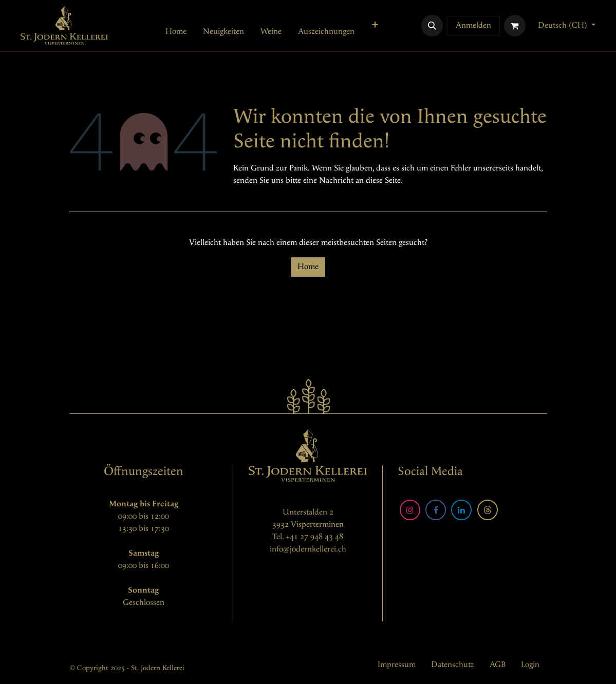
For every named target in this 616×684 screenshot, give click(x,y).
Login (530, 665)
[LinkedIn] (461, 510)
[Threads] (488, 510)
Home (308, 267)
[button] (432, 26)
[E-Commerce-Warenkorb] (515, 26)
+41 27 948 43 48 (314, 537)
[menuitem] (176, 32)
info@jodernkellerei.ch (308, 549)
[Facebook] (436, 510)
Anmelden (473, 25)
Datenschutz (453, 665)
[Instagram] (410, 510)
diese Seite (383, 180)
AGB (498, 665)
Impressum (397, 665)
